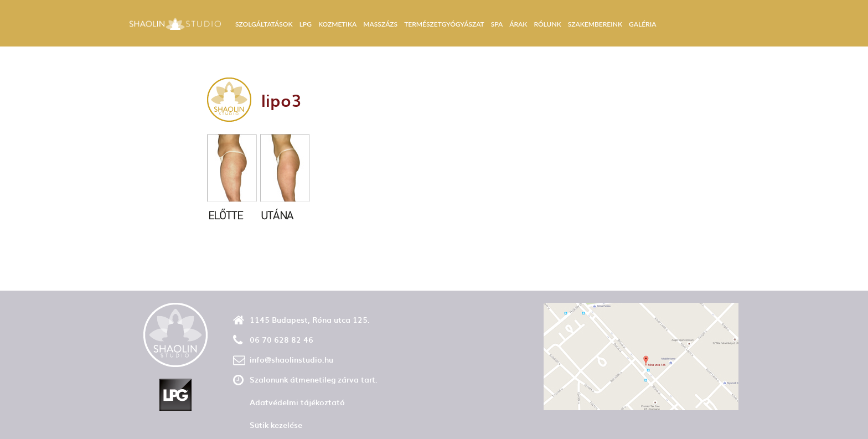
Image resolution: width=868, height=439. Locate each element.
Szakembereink (595, 24)
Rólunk (547, 24)
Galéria (642, 24)
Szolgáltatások (264, 24)
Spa (497, 24)
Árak (518, 24)
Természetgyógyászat (444, 24)
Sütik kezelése (276, 425)
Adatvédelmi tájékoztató (297, 402)
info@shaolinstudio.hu (291, 360)
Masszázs (380, 24)
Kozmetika (337, 24)
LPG (306, 24)
